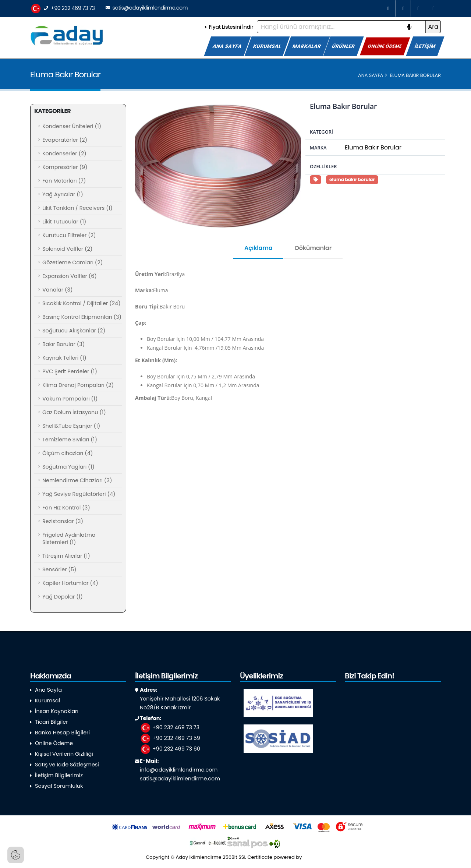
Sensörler (59, 569)
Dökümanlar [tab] (313, 248)
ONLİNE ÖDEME (385, 46)
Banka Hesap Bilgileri (62, 733)
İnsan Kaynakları (57, 711)
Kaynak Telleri (64, 358)
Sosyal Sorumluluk (59, 786)
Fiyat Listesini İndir (229, 27)
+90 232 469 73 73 (63, 9)
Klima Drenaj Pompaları (78, 385)
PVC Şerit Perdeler (70, 371)
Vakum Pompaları (70, 399)
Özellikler (323, 166)
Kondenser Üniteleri (72, 126)
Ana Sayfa (371, 75)
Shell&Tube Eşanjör (71, 426)
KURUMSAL (267, 46)
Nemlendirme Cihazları (77, 480)
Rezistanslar (63, 521)
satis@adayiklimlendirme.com (147, 8)
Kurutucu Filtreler (69, 235)
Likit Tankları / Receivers (77, 208)
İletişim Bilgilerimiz (59, 775)
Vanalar (57, 290)
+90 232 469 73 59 (170, 738)
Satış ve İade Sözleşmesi (67, 765)
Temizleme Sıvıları (70, 440)
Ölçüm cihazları (68, 453)
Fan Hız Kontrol (66, 508)
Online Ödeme (54, 743)
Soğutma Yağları (68, 467)
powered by (300, 857)
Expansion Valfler (70, 276)
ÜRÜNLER (343, 46)
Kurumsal (47, 701)
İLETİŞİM (425, 46)
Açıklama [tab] (258, 248)
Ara (433, 27)
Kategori (321, 132)
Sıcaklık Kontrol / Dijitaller (82, 303)
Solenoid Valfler (67, 249)
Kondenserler (64, 154)
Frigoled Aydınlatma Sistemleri (69, 539)
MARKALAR (307, 46)
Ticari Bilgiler (52, 722)
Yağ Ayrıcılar (63, 194)
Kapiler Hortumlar (70, 583)
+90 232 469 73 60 (170, 749)
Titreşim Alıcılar (66, 556)
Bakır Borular (63, 344)
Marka (318, 148)
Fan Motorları (64, 181)
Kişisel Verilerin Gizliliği (64, 754)
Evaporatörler (65, 140)
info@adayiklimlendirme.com (179, 770)
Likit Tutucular (64, 222)
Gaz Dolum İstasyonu (74, 412)
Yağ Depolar (63, 597)
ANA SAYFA (227, 46)
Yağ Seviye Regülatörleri (79, 494)
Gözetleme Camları (72, 262)
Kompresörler (65, 167)
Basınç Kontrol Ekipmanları (82, 317)
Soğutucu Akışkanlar (74, 331)
